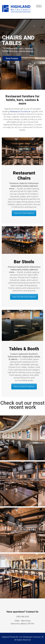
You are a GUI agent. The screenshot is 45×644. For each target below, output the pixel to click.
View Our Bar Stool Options (24, 297)
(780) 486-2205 (22, 617)
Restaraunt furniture (20, 112)
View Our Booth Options (24, 387)
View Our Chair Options (24, 213)
